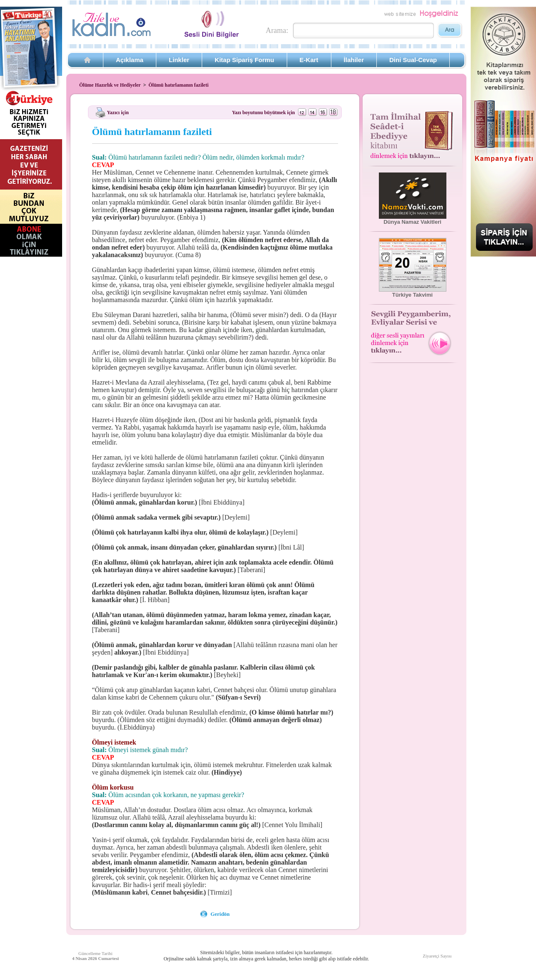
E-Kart (309, 60)
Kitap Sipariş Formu (244, 60)
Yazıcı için (118, 112)
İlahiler (354, 60)
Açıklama (130, 60)
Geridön (220, 914)
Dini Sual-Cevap (413, 60)
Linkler (179, 60)
